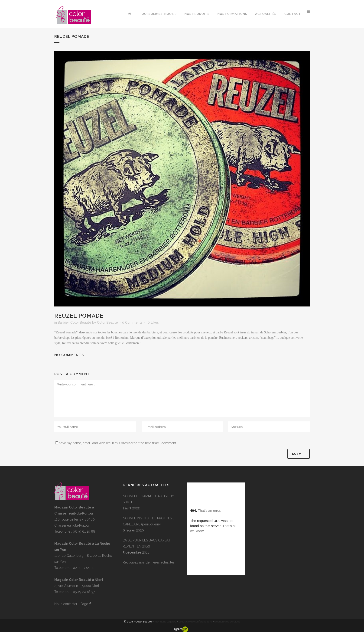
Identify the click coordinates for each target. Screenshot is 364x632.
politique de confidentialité (195, 622)
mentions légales (165, 622)
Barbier (63, 323)
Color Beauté (81, 323)
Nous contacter (66, 604)
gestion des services (227, 622)
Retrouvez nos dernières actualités (149, 562)
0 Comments (132, 323)
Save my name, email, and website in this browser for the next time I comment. (118, 443)
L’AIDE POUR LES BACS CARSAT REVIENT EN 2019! (147, 543)
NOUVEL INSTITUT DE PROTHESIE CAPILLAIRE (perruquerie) (149, 521)
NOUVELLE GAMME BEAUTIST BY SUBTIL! (148, 499)
